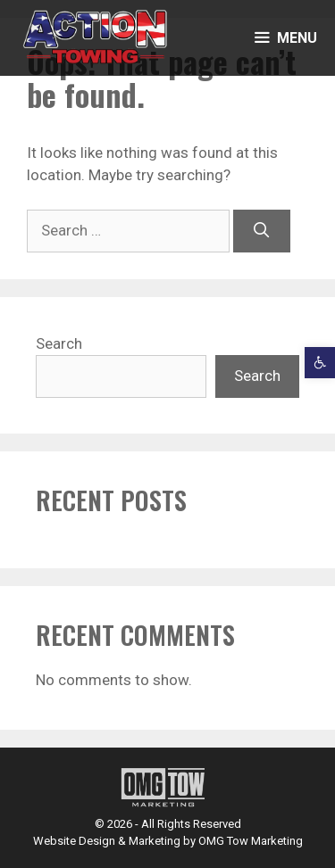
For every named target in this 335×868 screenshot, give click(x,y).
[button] (320, 362)
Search (59, 343)
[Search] (262, 231)
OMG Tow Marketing (251, 841)
